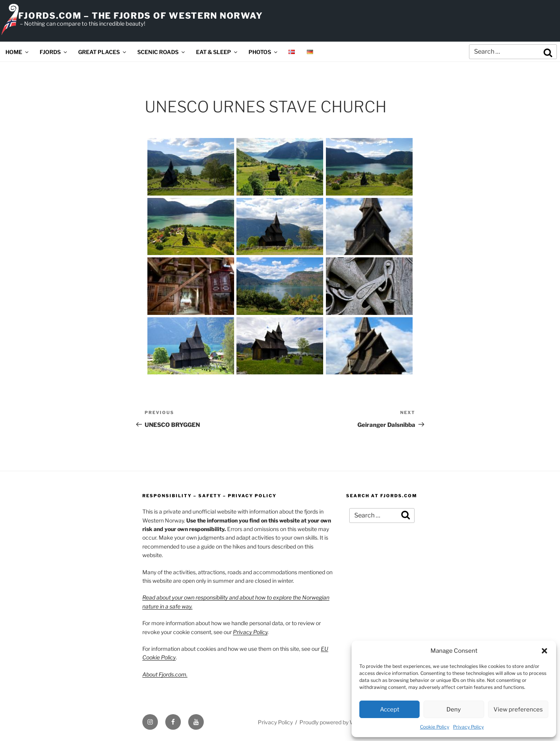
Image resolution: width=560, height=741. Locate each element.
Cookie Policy (435, 727)
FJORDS (54, 52)
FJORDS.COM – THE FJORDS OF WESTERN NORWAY (140, 16)
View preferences (518, 710)
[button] (544, 651)
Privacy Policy (468, 727)
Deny (454, 710)
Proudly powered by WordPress (339, 722)
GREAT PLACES (103, 52)
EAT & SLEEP (217, 52)
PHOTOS (263, 52)
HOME (17, 52)
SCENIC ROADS (162, 52)
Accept (390, 710)
